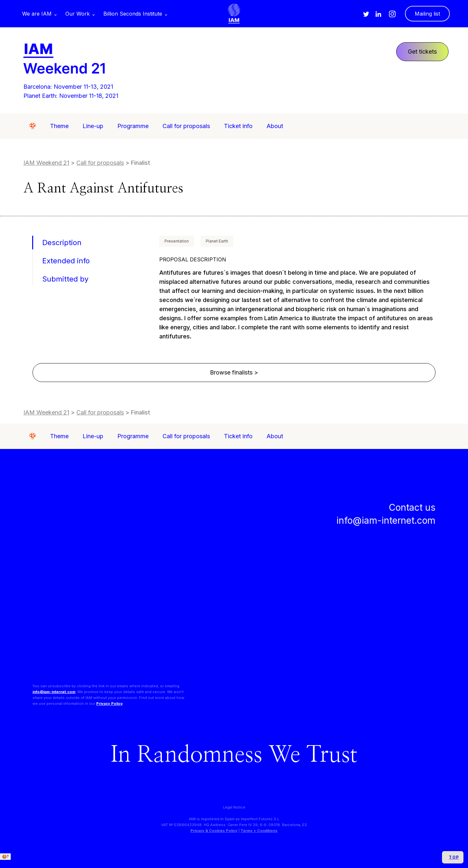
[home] (234, 14)
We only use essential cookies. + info (38, 863)
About (275, 126)
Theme (59, 126)
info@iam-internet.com (54, 692)
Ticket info (238, 126)
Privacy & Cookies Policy (214, 831)
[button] (40, 14)
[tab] (61, 243)
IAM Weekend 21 (46, 163)
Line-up (93, 126)
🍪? (5, 856)
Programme (133, 126)
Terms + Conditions (259, 831)
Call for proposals (186, 126)
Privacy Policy (110, 704)
